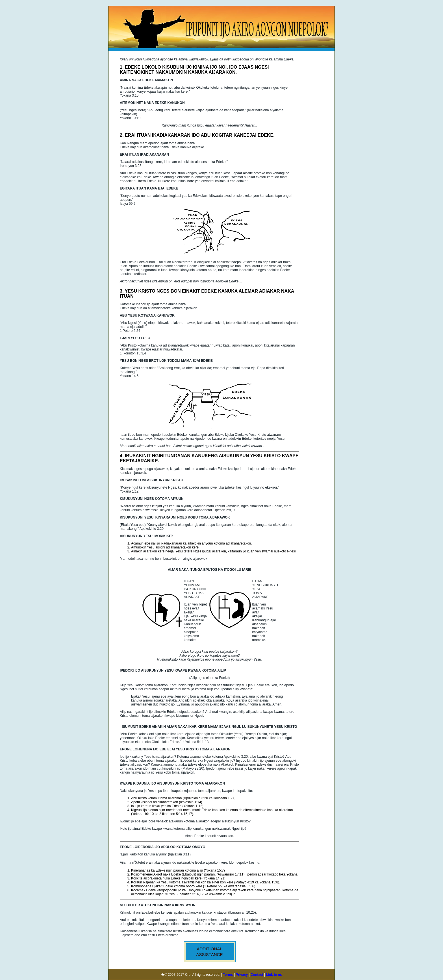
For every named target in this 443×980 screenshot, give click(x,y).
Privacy (241, 975)
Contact (257, 975)
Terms (228, 975)
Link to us (274, 975)
